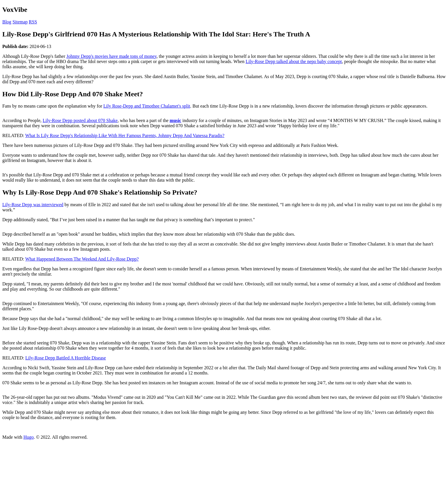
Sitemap (20, 22)
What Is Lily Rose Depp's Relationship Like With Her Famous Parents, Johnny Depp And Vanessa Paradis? (125, 135)
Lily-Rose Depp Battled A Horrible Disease (66, 358)
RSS (33, 22)
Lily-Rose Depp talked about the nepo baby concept (294, 61)
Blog (7, 22)
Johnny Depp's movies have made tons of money (112, 56)
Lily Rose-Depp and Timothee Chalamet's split (147, 106)
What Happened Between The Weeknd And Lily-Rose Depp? (82, 259)
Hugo (29, 437)
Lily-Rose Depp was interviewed (33, 205)
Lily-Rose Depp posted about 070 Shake (80, 120)
